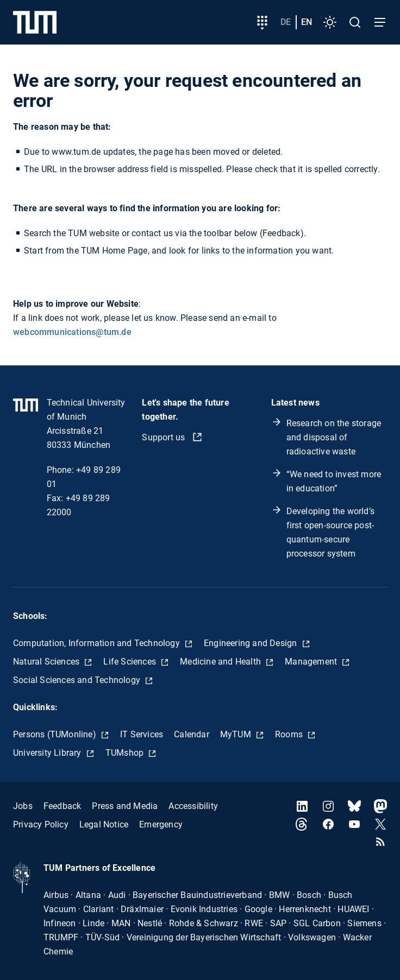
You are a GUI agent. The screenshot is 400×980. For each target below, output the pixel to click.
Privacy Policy (41, 824)
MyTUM (237, 734)
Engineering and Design (252, 643)
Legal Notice (104, 824)
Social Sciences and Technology (78, 680)
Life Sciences (131, 662)
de (286, 22)
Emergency (161, 824)
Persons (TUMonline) (56, 734)
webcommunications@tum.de (72, 332)
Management (312, 662)
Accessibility (193, 806)
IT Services (142, 734)
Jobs (23, 806)
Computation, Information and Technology (98, 643)
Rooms (290, 734)
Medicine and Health (221, 662)
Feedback (62, 806)
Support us (164, 437)
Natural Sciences (47, 662)
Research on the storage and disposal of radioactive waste (334, 437)
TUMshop (126, 753)
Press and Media (125, 806)
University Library (48, 753)
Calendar (192, 734)
